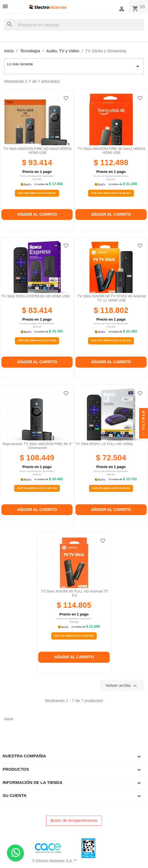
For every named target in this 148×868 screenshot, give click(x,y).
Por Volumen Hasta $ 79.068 (37, 341)
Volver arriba (122, 686)
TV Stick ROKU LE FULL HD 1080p (104, 444)
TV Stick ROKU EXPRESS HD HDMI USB (35, 296)
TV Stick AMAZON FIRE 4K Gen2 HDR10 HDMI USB (112, 151)
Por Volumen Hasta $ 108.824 (74, 636)
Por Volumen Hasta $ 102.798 (37, 488)
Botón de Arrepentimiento (74, 820)
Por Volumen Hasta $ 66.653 (111, 488)
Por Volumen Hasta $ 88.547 (37, 193)
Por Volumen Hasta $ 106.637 (111, 193)
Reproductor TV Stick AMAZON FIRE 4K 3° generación (38, 446)
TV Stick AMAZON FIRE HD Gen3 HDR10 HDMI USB (37, 151)
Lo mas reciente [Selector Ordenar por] (74, 66)
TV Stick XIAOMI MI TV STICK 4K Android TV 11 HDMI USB (112, 298)
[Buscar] (74, 25)
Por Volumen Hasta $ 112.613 (111, 341)
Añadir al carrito (37, 214)
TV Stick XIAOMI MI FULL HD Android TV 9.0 (75, 593)
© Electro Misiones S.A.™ (55, 861)
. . (15, 852)
